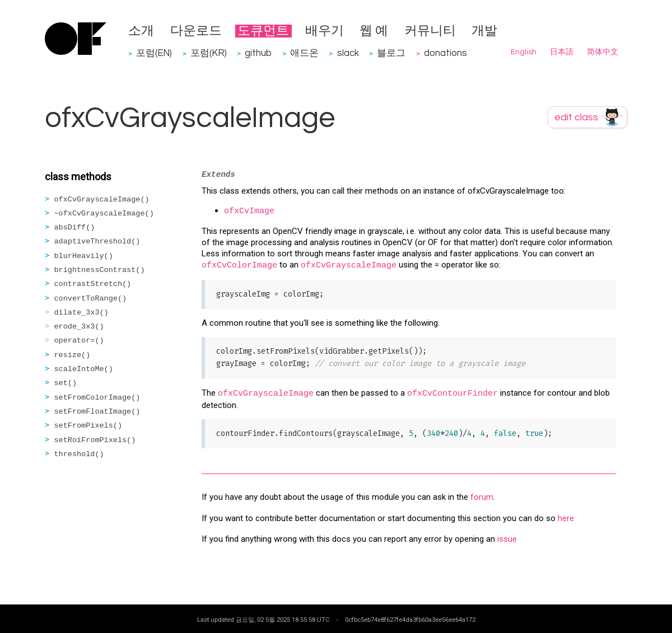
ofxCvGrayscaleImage (349, 266)
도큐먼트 (263, 31)
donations (445, 53)
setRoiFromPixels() (95, 440)
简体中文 (603, 52)
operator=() (79, 341)
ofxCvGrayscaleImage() (102, 200)
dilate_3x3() (81, 313)
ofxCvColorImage (239, 266)
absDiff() (75, 228)
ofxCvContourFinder (452, 394)
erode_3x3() (79, 327)
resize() (73, 355)
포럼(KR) (209, 53)
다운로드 (196, 31)
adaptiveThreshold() (97, 242)
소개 (141, 31)
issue (507, 539)
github (258, 53)
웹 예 (374, 31)
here (566, 518)
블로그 (391, 53)
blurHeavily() (84, 256)
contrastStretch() (93, 284)
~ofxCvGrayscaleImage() (104, 214)
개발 (484, 31)
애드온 (304, 53)
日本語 (562, 52)
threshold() (79, 454)
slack (348, 53)
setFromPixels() (88, 426)
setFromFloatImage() (97, 412)
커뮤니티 (430, 31)
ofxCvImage (249, 211)
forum (482, 497)
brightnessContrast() (100, 270)
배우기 (325, 31)
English (524, 52)
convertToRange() (91, 299)
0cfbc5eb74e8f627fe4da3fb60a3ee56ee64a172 (410, 620)
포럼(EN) (154, 53)
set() (66, 383)
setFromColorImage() (97, 398)
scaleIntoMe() (84, 369)
